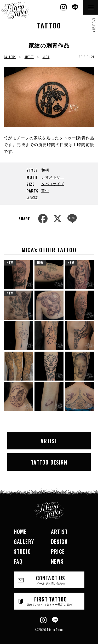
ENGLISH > (94, 25)
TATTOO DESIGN (49, 462)
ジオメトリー (53, 177)
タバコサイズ (53, 183)
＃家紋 (32, 197)
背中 (45, 190)
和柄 (45, 170)
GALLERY (10, 57)
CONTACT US (51, 580)
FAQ (18, 561)
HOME (20, 532)
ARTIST (29, 57)
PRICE (58, 551)
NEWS (57, 561)
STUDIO (22, 551)
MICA (46, 57)
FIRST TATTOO (51, 601)
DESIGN (59, 541)
